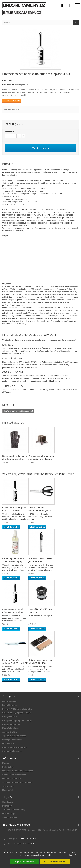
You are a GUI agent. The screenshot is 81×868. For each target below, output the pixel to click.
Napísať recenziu (12, 109)
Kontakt (6, 763)
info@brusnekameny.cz (24, 844)
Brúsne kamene (9, 701)
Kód (4, 80)
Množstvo (10, 132)
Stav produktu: (9, 85)
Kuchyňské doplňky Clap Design (17, 720)
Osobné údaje (9, 814)
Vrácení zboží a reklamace (14, 775)
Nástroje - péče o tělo (12, 740)
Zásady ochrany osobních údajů (17, 782)
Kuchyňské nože (10, 717)
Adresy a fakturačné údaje (14, 810)
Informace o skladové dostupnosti (18, 771)
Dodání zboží (8, 767)
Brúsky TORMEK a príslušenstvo (17, 709)
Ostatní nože (8, 743)
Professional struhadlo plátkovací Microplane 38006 (13, 612)
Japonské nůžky (10, 732)
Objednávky (8, 802)
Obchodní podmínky (11, 778)
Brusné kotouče (9, 705)
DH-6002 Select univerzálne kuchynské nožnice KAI (40, 510)
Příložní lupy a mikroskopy (14, 747)
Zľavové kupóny (10, 817)
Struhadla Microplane (12, 751)
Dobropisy (7, 806)
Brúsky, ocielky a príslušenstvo (16, 713)
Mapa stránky (8, 790)
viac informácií (74, 854)
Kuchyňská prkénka (11, 724)
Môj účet (8, 797)
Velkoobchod (8, 786)
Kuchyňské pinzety (11, 728)
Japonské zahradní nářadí (14, 736)
